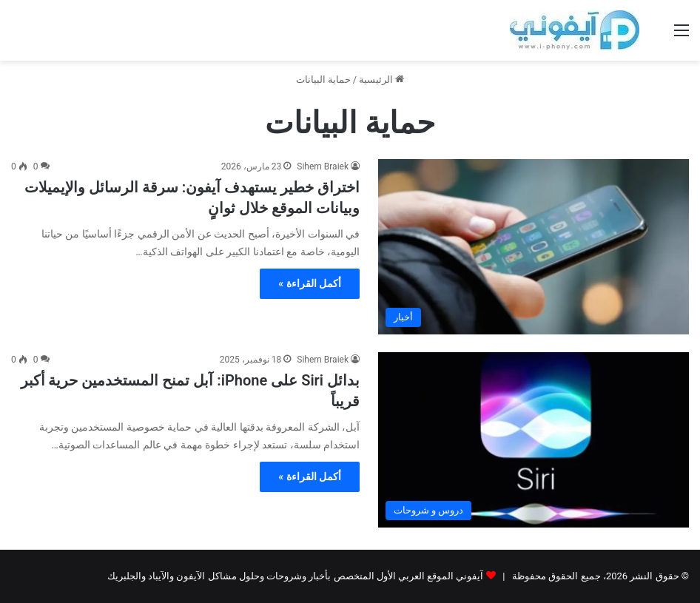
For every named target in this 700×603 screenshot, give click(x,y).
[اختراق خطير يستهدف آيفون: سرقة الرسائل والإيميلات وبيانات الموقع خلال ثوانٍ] (534, 247)
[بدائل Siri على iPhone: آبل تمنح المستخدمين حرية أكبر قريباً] (534, 440)
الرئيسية (381, 80)
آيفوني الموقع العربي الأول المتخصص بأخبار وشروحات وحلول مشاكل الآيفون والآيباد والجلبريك (295, 576)
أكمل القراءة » (310, 283)
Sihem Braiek (323, 166)
